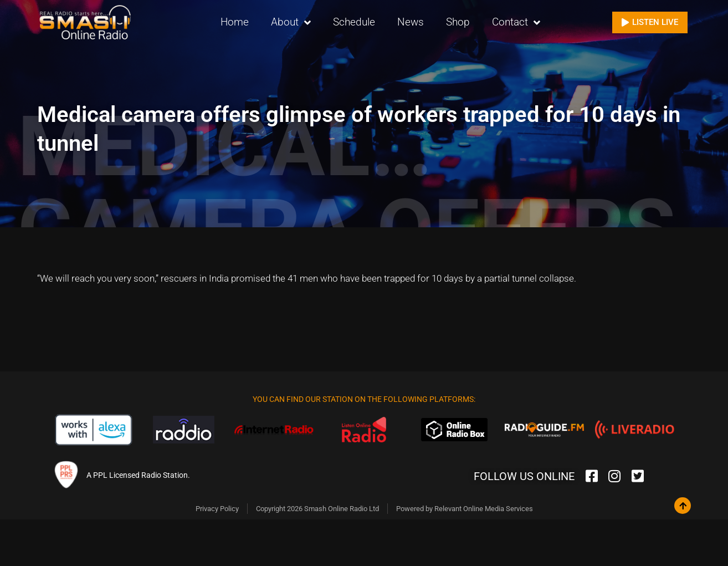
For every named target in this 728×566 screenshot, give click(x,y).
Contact (516, 22)
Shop (458, 22)
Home (235, 22)
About (291, 22)
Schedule (354, 22)
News (411, 22)
